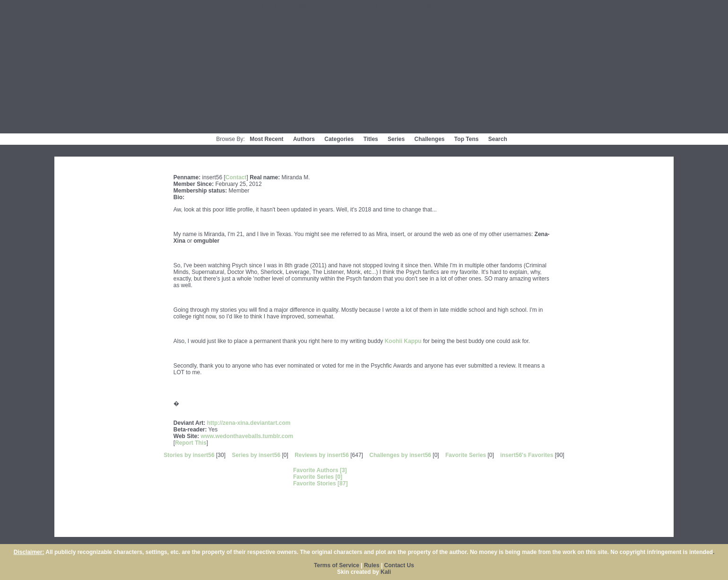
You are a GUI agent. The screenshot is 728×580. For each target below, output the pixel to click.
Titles (371, 139)
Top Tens (467, 139)
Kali (386, 572)
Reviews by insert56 (322, 455)
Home (256, 6)
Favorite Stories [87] (320, 483)
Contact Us (464, 6)
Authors (304, 139)
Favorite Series (466, 455)
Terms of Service (296, 6)
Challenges (429, 139)
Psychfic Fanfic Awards (407, 6)
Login (336, 6)
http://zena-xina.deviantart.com (249, 423)
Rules (372, 565)
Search (498, 139)
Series (396, 139)
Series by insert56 (256, 455)
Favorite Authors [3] (320, 470)
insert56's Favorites (527, 455)
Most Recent (266, 139)
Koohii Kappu (403, 341)
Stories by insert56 (189, 455)
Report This (191, 443)
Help (360, 6)
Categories (339, 139)
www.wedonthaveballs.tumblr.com (247, 436)
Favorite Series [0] (318, 477)
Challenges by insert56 (400, 455)
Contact (236, 177)
